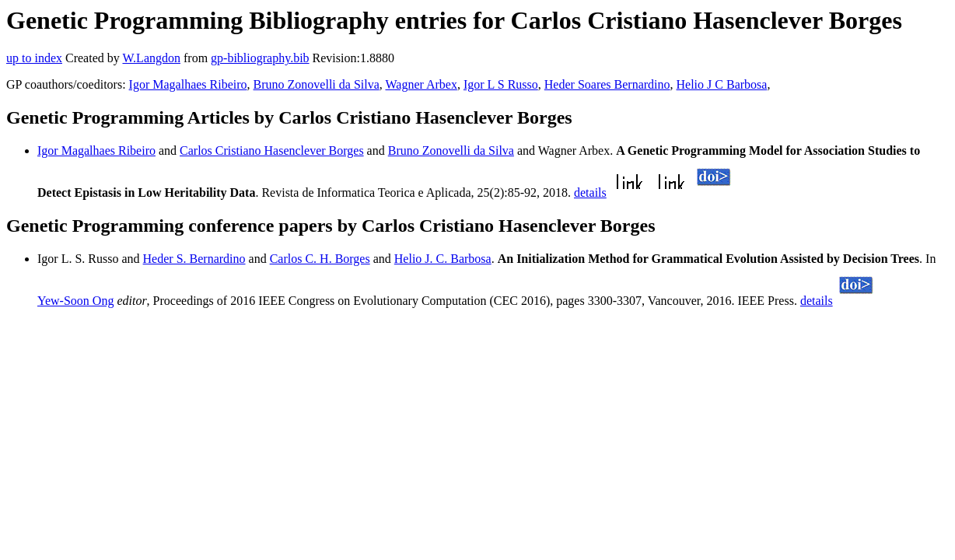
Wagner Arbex (421, 84)
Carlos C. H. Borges (320, 259)
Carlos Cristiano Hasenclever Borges (272, 150)
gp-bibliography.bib (260, 58)
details (590, 192)
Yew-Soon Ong (75, 301)
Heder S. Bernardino (194, 259)
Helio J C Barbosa (722, 84)
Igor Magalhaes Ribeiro (188, 84)
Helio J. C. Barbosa (443, 259)
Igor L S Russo (501, 84)
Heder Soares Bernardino (607, 84)
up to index (34, 58)
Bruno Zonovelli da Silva (317, 84)
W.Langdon (151, 58)
